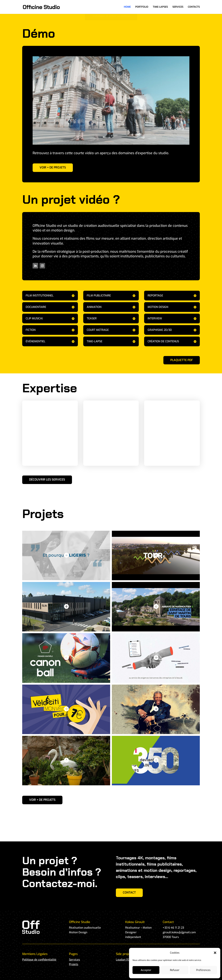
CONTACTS (194, 7)
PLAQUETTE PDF (182, 360)
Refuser (175, 970)
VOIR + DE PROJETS (53, 168)
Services (74, 960)
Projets (74, 964)
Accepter (146, 970)
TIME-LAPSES (160, 7)
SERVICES (178, 7)
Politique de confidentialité (39, 960)
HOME (127, 7)
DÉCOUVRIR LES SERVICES (47, 480)
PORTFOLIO (142, 7)
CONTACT (129, 893)
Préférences (203, 970)
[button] (215, 953)
